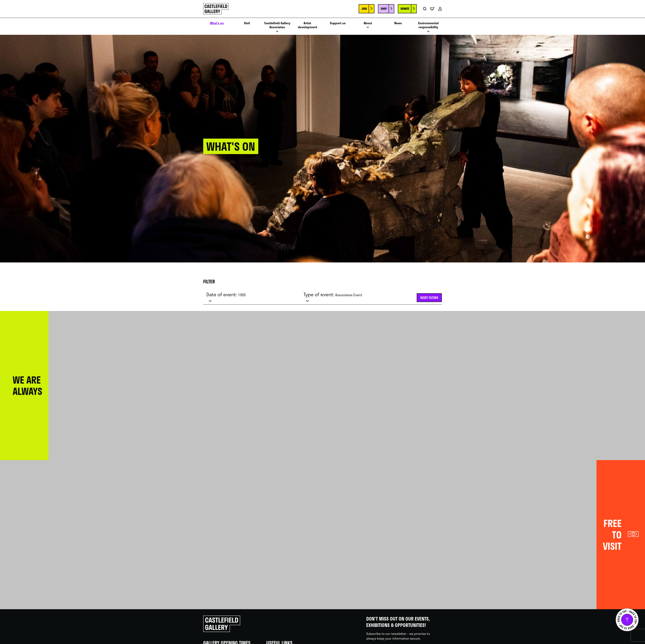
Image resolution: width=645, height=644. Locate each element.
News (398, 23)
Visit (247, 23)
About (368, 23)
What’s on (217, 23)
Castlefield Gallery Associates (277, 25)
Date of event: (226, 294)
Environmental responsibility (428, 25)
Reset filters (429, 298)
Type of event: (333, 294)
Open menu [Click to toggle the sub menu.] (277, 33)
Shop (384, 9)
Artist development (307, 25)
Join (364, 9)
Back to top (627, 620)
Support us (338, 23)
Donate (405, 9)
